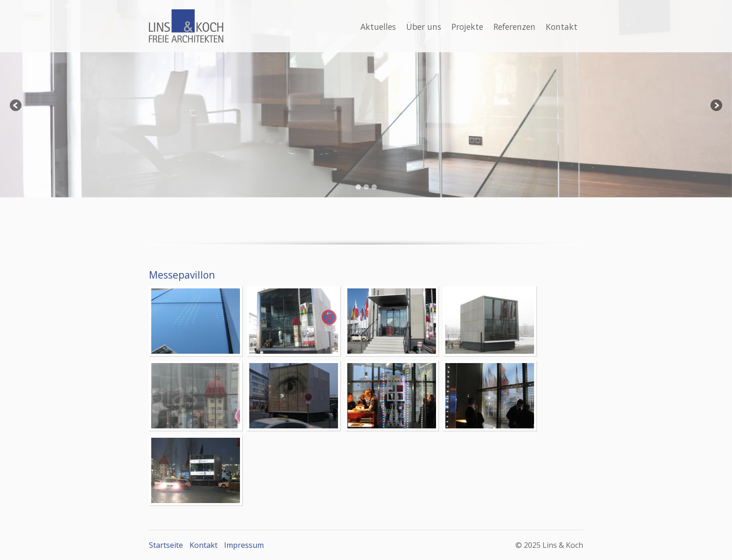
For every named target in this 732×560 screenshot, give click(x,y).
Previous (16, 106)
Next (716, 106)
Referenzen (514, 27)
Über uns (424, 27)
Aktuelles (378, 27)
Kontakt (562, 27)
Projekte (467, 27)
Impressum (244, 545)
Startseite (166, 545)
